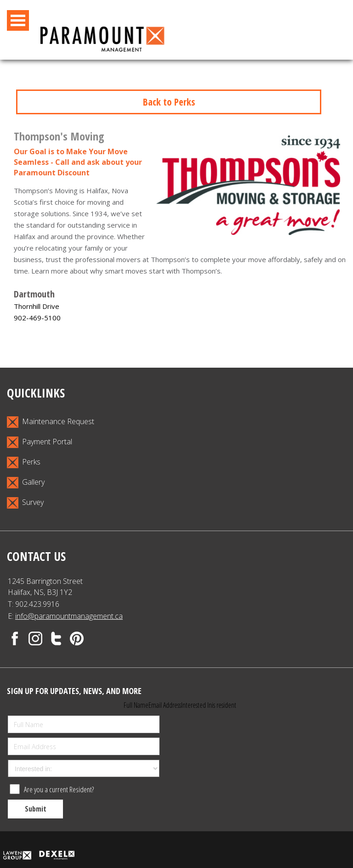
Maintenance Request (51, 422)
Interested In (196, 705)
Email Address (165, 705)
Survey (25, 503)
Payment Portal (40, 442)
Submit (36, 809)
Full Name (136, 705)
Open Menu (18, 20)
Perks (24, 462)
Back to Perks (169, 102)
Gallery (26, 483)
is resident (224, 705)
